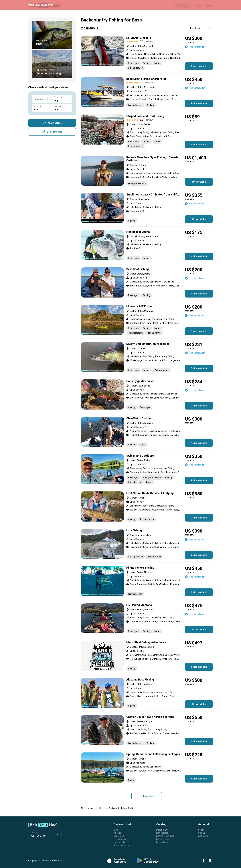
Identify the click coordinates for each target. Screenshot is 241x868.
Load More (147, 796)
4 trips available (199, 256)
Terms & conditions (123, 845)
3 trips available (199, 294)
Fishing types (163, 839)
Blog (116, 830)
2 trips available (199, 406)
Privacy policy (120, 839)
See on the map (52, 132)
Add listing (203, 836)
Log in (201, 830)
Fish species (162, 833)
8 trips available (199, 103)
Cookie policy (120, 842)
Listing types (162, 842)
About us (118, 833)
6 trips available (199, 592)
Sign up (202, 833)
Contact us (119, 836)
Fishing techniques (165, 836)
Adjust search (52, 123)
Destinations (162, 830)
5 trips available (199, 66)
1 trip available (199, 182)
